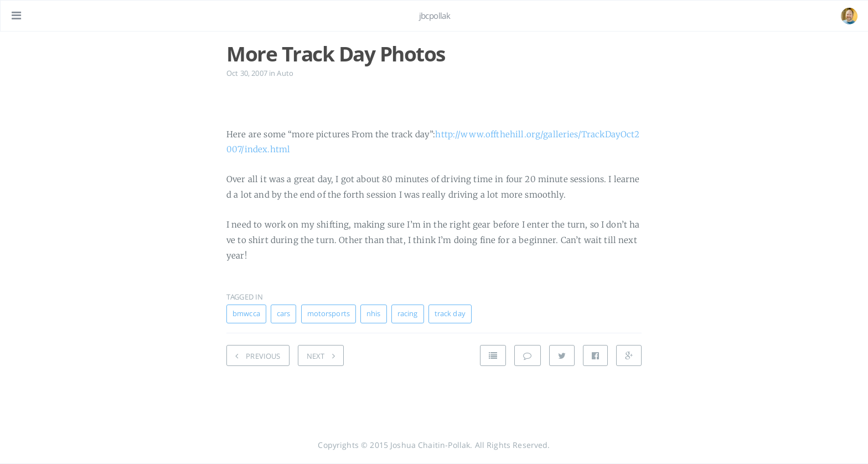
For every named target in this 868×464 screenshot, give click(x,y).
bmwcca (246, 314)
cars (284, 314)
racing (408, 314)
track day (450, 314)
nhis (374, 314)
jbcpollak (435, 16)
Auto (285, 73)
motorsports (329, 314)
